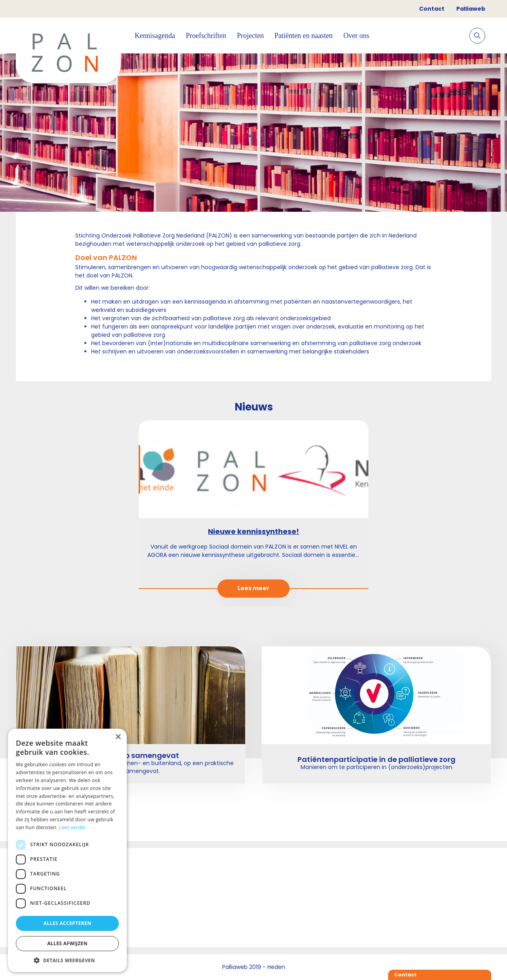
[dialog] (67, 850)
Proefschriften (206, 36)
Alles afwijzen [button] (67, 943)
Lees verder (73, 827)
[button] (67, 960)
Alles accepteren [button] (68, 923)
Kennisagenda (155, 36)
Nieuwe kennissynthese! (253, 531)
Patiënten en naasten (304, 36)
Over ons (356, 36)
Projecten (250, 36)
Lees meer (254, 588)
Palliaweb (471, 9)
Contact (432, 9)
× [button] (118, 737)
